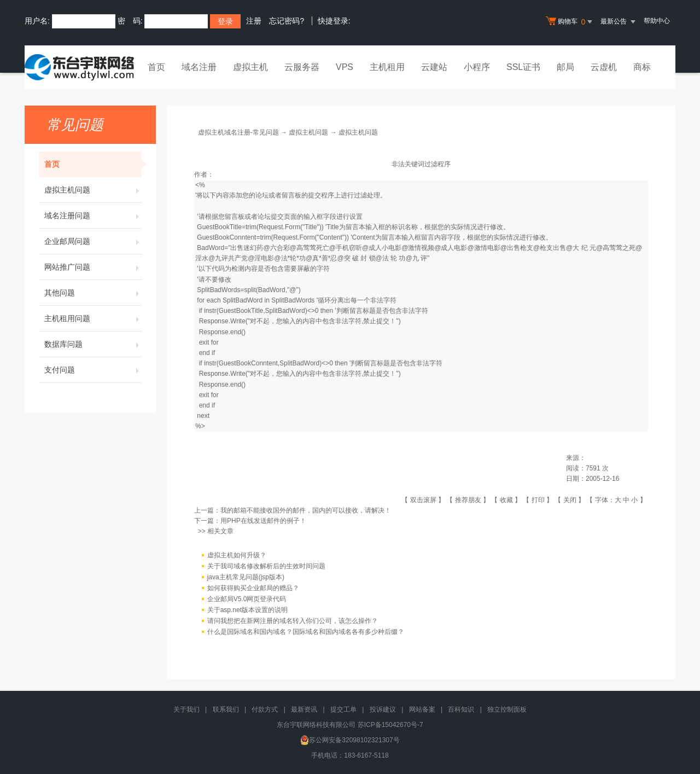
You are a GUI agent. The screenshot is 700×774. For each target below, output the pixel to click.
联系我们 (226, 709)
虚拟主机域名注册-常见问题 (238, 132)
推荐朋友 (468, 500)
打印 (538, 500)
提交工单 (343, 709)
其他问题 (93, 293)
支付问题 (93, 370)
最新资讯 (304, 709)
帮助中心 (657, 21)
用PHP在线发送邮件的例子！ (263, 521)
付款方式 (265, 709)
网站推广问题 (93, 267)
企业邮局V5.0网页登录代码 (247, 599)
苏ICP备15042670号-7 (390, 725)
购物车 (570, 22)
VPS (345, 67)
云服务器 (302, 67)
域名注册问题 (93, 216)
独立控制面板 (507, 709)
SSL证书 (523, 67)
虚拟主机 (250, 67)
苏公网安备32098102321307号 (350, 740)
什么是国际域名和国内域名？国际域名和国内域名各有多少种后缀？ (306, 632)
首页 (156, 67)
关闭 (570, 500)
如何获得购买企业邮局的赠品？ (253, 588)
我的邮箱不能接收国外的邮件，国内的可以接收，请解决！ (306, 510)
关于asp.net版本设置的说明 (247, 610)
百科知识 (461, 709)
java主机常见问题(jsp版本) (246, 577)
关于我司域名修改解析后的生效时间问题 (266, 566)
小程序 (477, 67)
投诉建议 (383, 709)
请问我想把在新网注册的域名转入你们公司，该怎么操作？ (293, 621)
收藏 (506, 500)
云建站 (434, 67)
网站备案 (422, 709)
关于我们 (186, 709)
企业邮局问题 (93, 241)
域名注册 (199, 67)
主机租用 (387, 67)
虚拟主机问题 (93, 190)
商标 (642, 67)
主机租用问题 (93, 318)
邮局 (565, 67)
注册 (254, 21)
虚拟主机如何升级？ (237, 555)
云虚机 (604, 67)
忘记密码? (287, 21)
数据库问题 (93, 344)
